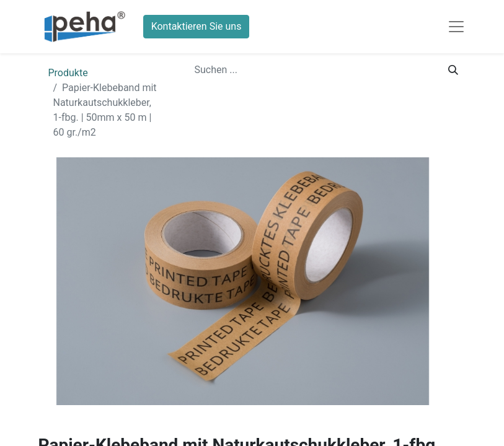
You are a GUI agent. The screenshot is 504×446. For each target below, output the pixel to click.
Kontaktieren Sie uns (197, 26)
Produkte (68, 73)
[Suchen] (453, 70)
